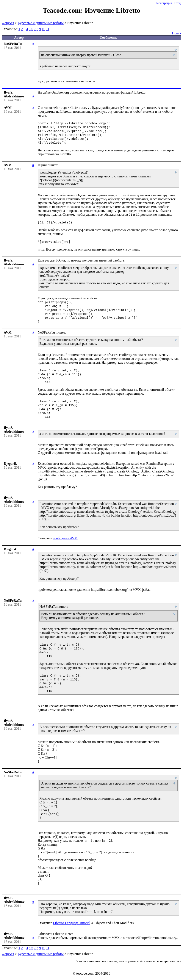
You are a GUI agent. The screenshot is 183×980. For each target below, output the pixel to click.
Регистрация (164, 3)
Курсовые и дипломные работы (41, 23)
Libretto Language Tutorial (71, 923)
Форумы (8, 23)
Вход (178, 3)
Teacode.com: (64, 10)
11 (48, 29)
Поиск (177, 33)
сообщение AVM (65, 538)
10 (44, 29)
